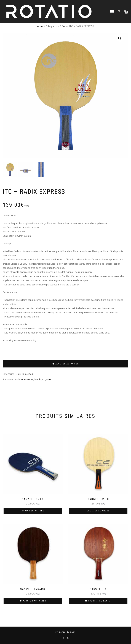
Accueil (41, 26)
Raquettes (53, 26)
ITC (44, 379)
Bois (64, 26)
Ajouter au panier (67, 364)
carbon (19, 379)
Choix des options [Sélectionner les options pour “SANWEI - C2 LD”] (98, 511)
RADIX (50, 379)
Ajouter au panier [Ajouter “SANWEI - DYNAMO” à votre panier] (34, 601)
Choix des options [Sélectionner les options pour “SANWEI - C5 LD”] (33, 511)
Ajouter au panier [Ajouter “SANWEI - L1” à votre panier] (100, 601)
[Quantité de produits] (65, 353)
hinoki (38, 379)
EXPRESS (29, 379)
